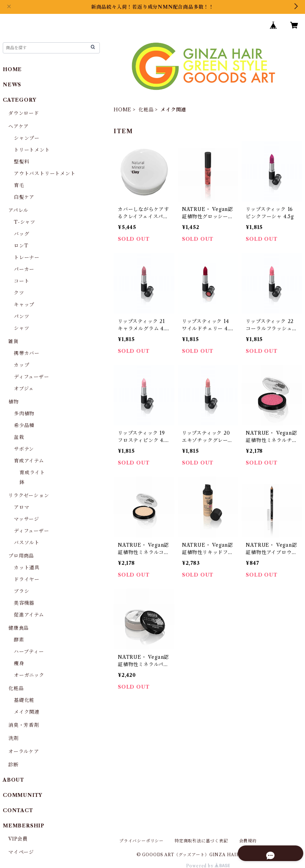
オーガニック (29, 675)
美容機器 (24, 603)
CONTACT (18, 810)
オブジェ (24, 389)
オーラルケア (24, 751)
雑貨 (14, 341)
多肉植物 (24, 414)
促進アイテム (29, 615)
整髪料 (21, 162)
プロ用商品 (21, 556)
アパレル (18, 210)
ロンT (21, 246)
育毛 (19, 185)
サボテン (24, 449)
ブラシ (21, 591)
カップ (21, 365)
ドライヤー (27, 579)
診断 (14, 765)
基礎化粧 (24, 700)
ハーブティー (29, 652)
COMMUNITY (23, 795)
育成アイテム (29, 461)
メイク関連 (27, 712)
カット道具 (27, 568)
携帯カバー (27, 353)
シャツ (21, 328)
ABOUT (14, 780)
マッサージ (27, 519)
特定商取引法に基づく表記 (201, 841)
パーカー (24, 269)
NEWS (12, 85)
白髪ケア (24, 197)
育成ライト (32, 473)
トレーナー (27, 257)
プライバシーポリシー (141, 841)
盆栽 (19, 437)
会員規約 (248, 841)
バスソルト (27, 543)
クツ (19, 293)
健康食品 (19, 628)
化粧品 (146, 110)
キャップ (24, 305)
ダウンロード (24, 113)
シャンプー (27, 138)
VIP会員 (18, 839)
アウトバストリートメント (45, 173)
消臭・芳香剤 (24, 725)
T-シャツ (25, 222)
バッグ (21, 234)
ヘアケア (19, 126)
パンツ (21, 316)
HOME (123, 110)
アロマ (21, 507)
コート (21, 281)
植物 (14, 402)
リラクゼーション (29, 495)
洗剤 (14, 738)
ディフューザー (32, 377)
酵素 (19, 640)
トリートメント (32, 150)
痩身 (19, 663)
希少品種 (24, 425)
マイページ (21, 852)
